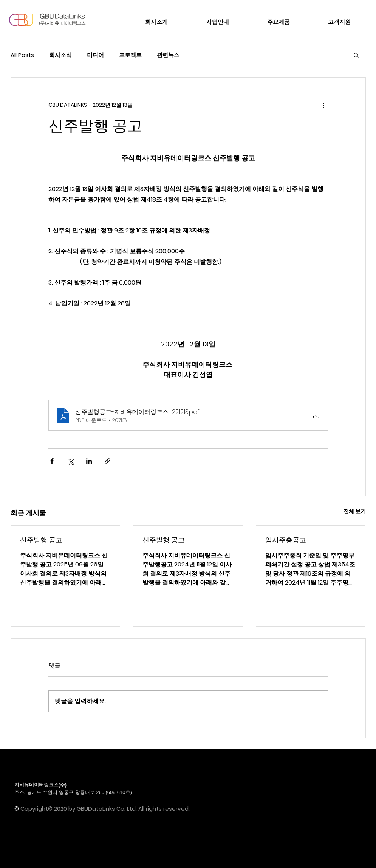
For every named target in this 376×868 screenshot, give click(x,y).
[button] (356, 55)
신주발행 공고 (41, 540)
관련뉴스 (168, 55)
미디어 (95, 55)
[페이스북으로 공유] (52, 461)
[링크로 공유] (108, 461)
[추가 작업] (323, 105)
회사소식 (60, 55)
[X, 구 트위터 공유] (70, 461)
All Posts (22, 55)
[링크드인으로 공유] (89, 461)
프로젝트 (130, 55)
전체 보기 (355, 511)
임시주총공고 (286, 540)
